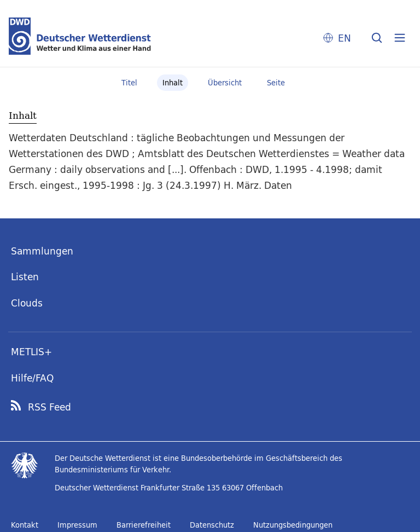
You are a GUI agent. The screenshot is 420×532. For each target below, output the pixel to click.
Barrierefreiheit (144, 525)
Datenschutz (212, 525)
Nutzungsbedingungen (293, 525)
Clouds (27, 303)
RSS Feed (49, 407)
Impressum (77, 525)
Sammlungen (42, 251)
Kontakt (25, 525)
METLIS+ (31, 352)
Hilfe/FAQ (32, 378)
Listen (25, 277)
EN (345, 38)
